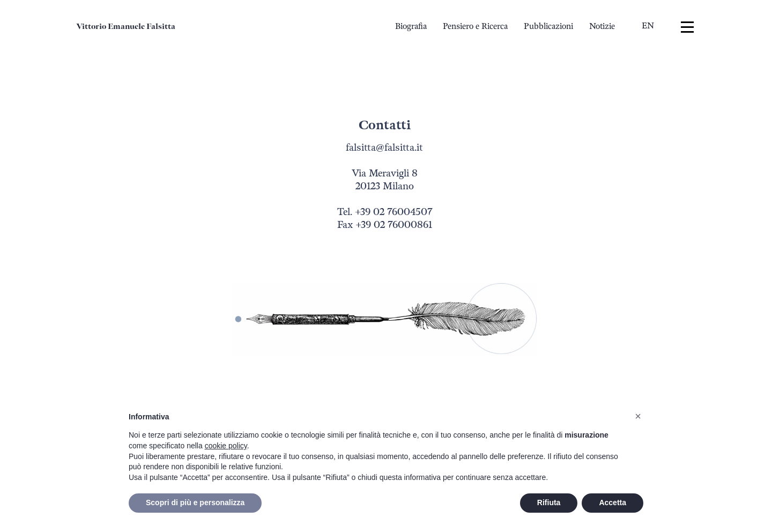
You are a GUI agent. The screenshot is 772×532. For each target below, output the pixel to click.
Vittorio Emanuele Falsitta (126, 27)
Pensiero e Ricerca (475, 27)
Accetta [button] (613, 503)
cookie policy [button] (226, 446)
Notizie (602, 27)
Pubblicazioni (548, 27)
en (648, 26)
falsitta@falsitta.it (384, 148)
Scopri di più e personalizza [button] (195, 503)
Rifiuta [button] (549, 503)
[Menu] (687, 27)
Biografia (411, 27)
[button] (638, 416)
